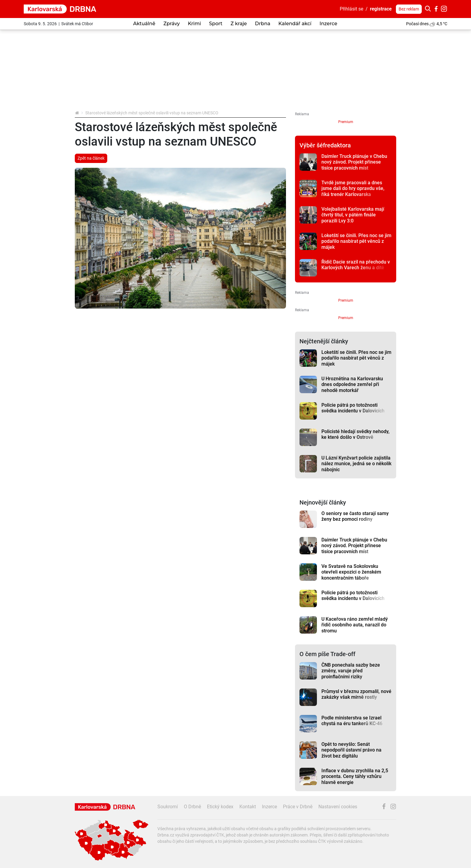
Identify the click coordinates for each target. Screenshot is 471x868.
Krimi (194, 24)
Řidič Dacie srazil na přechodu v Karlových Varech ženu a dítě (356, 265)
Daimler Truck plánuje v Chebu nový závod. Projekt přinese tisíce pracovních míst (354, 162)
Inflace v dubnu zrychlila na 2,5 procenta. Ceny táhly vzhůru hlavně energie (355, 776)
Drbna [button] (263, 24)
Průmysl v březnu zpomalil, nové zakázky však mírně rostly (356, 694)
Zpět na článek (91, 158)
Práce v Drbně (298, 807)
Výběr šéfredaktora (325, 145)
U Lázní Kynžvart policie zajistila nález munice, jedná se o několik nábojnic (356, 464)
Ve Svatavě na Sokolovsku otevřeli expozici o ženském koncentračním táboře (351, 572)
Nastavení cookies (338, 807)
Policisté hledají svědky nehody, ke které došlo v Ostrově (356, 434)
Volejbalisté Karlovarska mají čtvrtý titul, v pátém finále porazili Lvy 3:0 (353, 215)
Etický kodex (220, 807)
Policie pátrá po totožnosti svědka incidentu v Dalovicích (353, 408)
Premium (346, 122)
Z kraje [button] (239, 24)
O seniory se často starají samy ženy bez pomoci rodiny (355, 516)
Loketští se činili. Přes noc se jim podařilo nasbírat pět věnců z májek (356, 241)
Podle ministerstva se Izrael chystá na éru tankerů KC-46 (352, 721)
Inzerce (328, 24)
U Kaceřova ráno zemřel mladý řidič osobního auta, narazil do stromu (355, 625)
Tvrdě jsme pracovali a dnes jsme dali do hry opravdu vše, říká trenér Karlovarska (353, 188)
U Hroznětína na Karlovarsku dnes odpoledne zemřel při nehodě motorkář (352, 384)
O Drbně (192, 807)
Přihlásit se (351, 9)
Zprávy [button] (172, 24)
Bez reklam (409, 9)
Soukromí (168, 807)
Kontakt (248, 807)
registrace (381, 9)
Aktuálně (144, 24)
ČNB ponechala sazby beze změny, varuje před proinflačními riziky (351, 671)
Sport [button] (216, 24)
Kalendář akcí (295, 24)
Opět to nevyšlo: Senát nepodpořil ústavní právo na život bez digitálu (351, 750)
